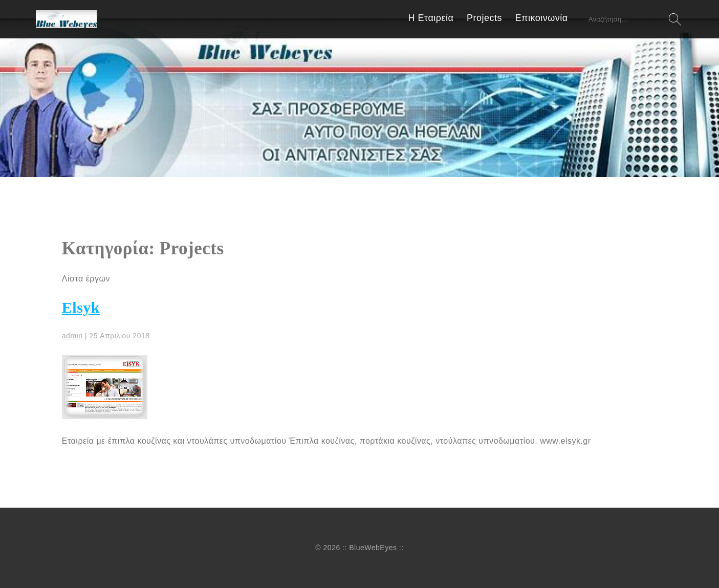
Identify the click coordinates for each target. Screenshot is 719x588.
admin (72, 336)
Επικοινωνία (542, 18)
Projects (484, 18)
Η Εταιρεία (431, 18)
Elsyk (81, 307)
